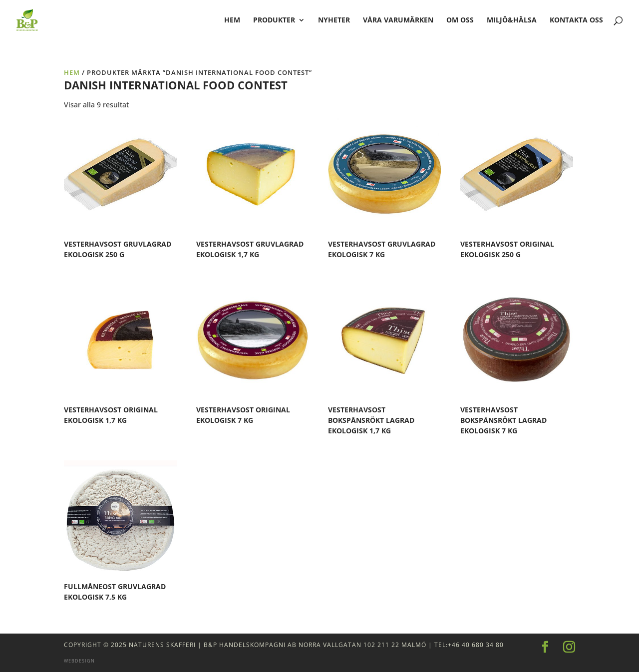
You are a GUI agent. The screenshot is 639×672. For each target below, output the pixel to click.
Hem (72, 72)
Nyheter (334, 20)
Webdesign (79, 661)
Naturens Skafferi (162, 645)
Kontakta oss (576, 20)
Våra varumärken (398, 20)
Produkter (274, 20)
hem (232, 20)
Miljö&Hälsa (512, 20)
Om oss (460, 20)
